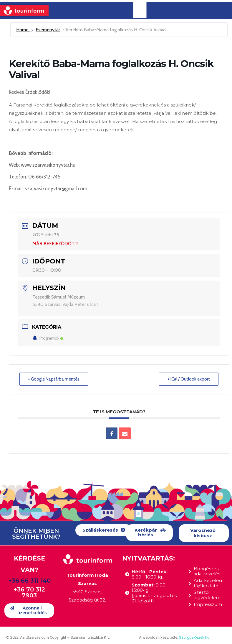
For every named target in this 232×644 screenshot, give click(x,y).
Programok (48, 338)
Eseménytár (48, 30)
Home (23, 30)
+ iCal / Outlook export (189, 379)
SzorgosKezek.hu (194, 637)
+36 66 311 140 (29, 581)
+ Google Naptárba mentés (54, 379)
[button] (104, 530)
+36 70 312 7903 (29, 592)
